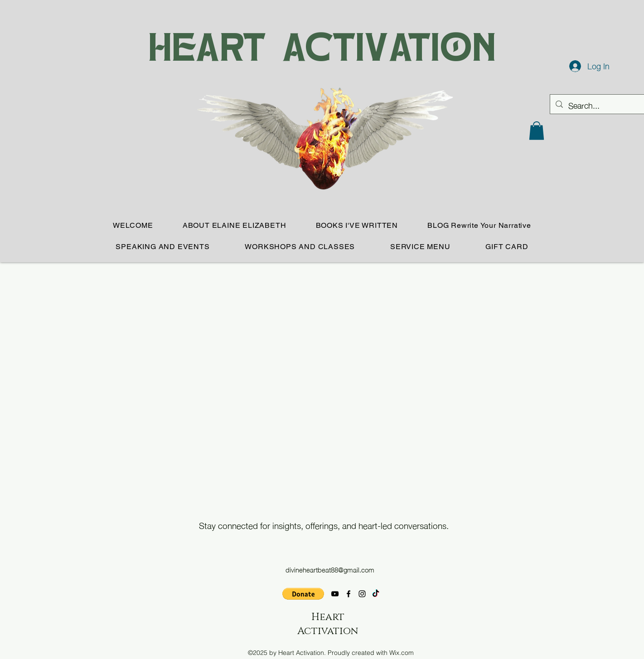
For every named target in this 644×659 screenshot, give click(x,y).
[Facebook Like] (176, 600)
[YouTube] (335, 594)
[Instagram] (362, 594)
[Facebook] (349, 594)
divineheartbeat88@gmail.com (330, 569)
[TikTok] (376, 594)
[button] (537, 131)
